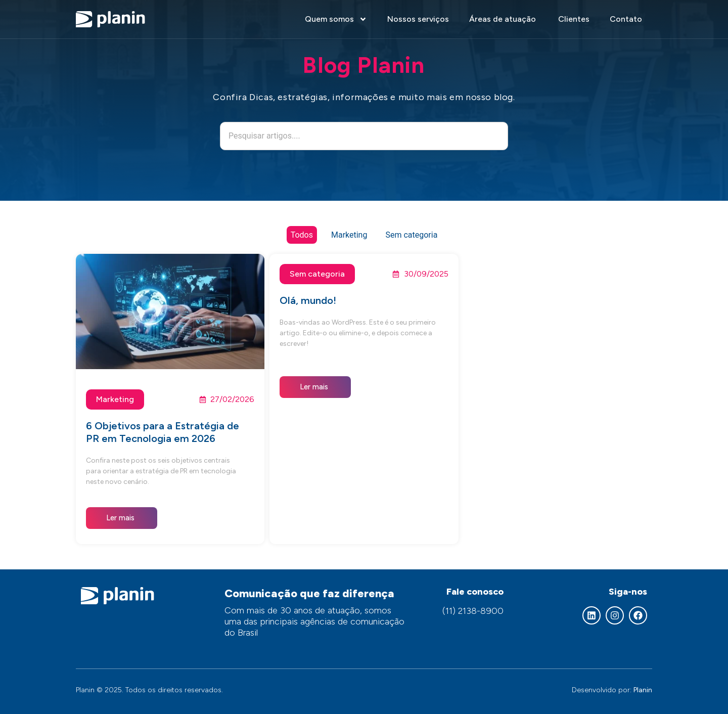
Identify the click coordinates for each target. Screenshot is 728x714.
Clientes (574, 19)
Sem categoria (411, 235)
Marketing (349, 235)
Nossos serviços (418, 19)
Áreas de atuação (504, 19)
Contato (626, 19)
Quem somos (336, 19)
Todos (302, 235)
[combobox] (364, 136)
